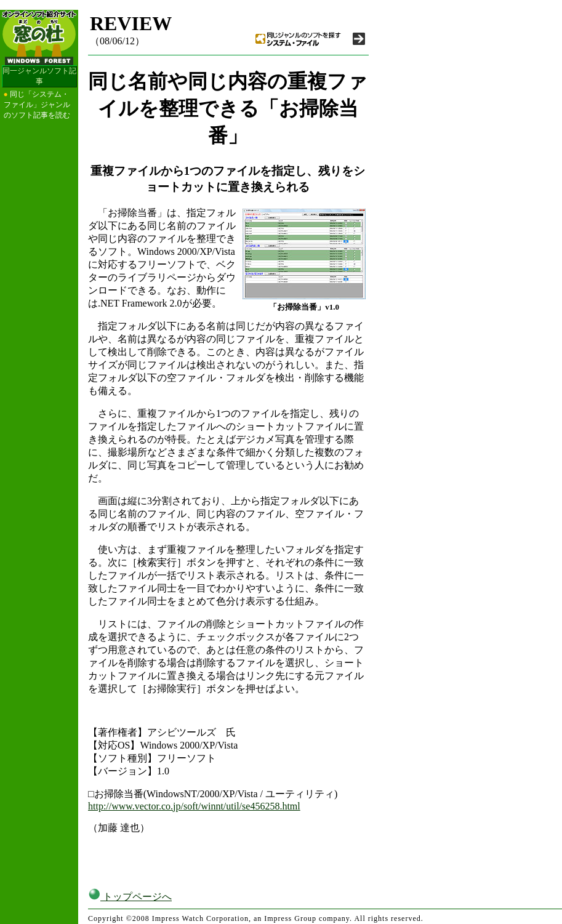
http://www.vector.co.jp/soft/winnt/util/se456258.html (194, 806)
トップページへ (130, 897)
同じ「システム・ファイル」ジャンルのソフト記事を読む (37, 105)
